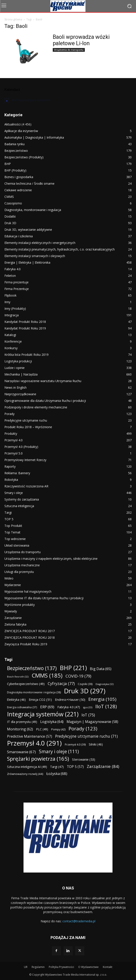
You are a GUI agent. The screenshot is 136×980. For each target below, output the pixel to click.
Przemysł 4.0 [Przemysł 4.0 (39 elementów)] (75, 745)
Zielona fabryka (15, 624)
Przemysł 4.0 (14, 440)
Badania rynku (15, 144)
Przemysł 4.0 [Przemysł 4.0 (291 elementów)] (34, 743)
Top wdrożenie (15, 539)
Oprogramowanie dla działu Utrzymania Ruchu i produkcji (45, 401)
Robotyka (11, 480)
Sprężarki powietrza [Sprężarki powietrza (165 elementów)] (38, 759)
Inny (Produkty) (15, 308)
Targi (8, 512)
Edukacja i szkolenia (19, 236)
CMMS (9, 197)
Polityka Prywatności (61, 967)
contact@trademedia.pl (79, 921)
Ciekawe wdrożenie (18, 190)
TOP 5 (9, 519)
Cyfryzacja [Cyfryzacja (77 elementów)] (61, 684)
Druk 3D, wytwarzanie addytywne (28, 230)
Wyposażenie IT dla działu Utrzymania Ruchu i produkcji (44, 598)
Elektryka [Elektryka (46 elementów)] (16, 700)
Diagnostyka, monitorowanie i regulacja (33, 210)
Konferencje (13, 341)
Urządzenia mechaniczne (22, 565)
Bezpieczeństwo (16, 151)
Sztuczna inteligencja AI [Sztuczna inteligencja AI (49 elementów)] (27, 767)
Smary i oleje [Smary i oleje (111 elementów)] (59, 751)
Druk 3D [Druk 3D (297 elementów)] (85, 691)
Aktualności (13, 124)
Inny (7, 302)
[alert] (68, 100)
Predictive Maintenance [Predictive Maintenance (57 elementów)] (30, 736)
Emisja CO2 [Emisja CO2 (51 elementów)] (40, 699)
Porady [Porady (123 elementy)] (83, 729)
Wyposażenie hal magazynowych (28, 591)
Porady (9, 414)
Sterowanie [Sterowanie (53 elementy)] (84, 759)
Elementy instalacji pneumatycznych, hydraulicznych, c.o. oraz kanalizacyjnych (60, 249)
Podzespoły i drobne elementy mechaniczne (36, 407)
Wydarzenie (13, 585)
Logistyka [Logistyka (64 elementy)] (52, 722)
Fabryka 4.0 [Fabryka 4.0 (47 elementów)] (69, 707)
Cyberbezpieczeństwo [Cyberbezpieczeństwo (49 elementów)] (26, 684)
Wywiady (11, 611)
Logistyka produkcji (18, 361)
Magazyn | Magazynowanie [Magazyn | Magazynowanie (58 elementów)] (92, 722)
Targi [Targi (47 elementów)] (57, 767)
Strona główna (13, 19)
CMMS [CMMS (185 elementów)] (47, 675)
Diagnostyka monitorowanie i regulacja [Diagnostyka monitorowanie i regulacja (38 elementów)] (34, 692)
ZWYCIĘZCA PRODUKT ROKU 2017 (30, 631)
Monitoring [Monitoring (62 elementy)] (20, 729)
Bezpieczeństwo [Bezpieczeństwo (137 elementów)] (32, 668)
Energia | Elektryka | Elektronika (27, 262)
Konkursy (11, 348)
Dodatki (10, 216)
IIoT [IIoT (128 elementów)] (106, 706)
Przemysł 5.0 (14, 453)
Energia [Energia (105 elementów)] (102, 699)
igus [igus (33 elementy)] (88, 707)
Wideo (9, 578)
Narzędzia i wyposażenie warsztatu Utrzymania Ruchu (43, 381)
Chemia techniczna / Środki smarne (29, 183)
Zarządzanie (13, 618)
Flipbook (10, 295)
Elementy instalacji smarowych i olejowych (35, 256)
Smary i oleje (14, 493)
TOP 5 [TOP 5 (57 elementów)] (75, 767)
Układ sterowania (17, 545)
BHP (8, 164)
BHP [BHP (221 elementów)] (73, 668)
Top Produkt (13, 526)
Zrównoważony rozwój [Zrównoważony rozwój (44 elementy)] (25, 774)
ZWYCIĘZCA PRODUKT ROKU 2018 (30, 638)
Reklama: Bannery (17, 473)
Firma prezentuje (16, 282)
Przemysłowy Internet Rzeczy (25, 460)
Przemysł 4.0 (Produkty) (21, 447)
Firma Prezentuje (17, 289)
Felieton (10, 276)
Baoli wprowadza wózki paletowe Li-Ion (81, 40)
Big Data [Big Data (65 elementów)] (101, 669)
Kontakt (108, 967)
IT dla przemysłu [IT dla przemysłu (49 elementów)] (22, 722)
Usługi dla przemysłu (19, 572)
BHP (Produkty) (15, 170)
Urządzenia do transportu (69, 50)
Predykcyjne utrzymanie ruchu (26, 420)
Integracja (12, 315)
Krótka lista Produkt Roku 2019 (26, 355)
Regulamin (38, 967)
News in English (15, 387)
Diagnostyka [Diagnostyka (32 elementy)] (105, 684)
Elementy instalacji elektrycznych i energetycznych (40, 243)
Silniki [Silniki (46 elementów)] (96, 744)
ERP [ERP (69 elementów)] (47, 707)
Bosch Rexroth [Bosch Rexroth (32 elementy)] (18, 677)
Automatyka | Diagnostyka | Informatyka (34, 137)
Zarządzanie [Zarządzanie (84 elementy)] (103, 766)
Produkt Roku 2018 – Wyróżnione (28, 427)
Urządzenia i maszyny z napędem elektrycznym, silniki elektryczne (51, 559)
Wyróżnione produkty (20, 605)
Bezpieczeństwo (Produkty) (24, 157)
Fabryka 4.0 (13, 269)
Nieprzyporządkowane (20, 394)
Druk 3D (10, 223)
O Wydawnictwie (88, 967)
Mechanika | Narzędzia (21, 374)
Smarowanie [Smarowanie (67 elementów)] (21, 752)
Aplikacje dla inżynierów (21, 131)
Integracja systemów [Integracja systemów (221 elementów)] (43, 714)
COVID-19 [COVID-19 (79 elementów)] (78, 676)
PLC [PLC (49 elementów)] (42, 729)
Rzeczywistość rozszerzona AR (26, 486)
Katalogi (10, 335)
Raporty (10, 466)
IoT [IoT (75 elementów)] (88, 715)
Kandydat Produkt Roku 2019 (25, 328)
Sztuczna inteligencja (19, 506)
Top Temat (12, 532)
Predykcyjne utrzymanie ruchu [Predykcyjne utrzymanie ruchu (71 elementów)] (86, 736)
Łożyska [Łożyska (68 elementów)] (57, 773)
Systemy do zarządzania (22, 499)
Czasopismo (13, 203)
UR (26, 967)
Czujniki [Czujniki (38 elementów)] (85, 684)
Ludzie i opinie (15, 368)
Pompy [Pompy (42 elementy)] (58, 729)
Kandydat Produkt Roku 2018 (25, 322)
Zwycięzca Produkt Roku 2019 (26, 644)
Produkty (11, 434)
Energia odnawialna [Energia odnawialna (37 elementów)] (22, 707)
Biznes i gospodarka (19, 177)
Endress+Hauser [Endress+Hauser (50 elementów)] (70, 700)
